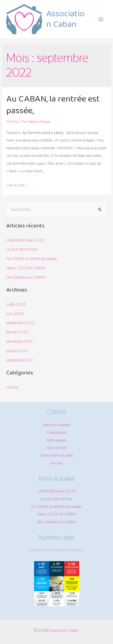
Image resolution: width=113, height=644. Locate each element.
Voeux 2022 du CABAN (26, 268)
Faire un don (57, 448)
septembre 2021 (20, 360)
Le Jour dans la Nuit (22, 249)
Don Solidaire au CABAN (26, 277)
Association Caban (66, 19)
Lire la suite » (17, 185)
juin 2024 (15, 314)
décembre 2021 (19, 341)
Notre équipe (57, 440)
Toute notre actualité (57, 455)
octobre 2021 (17, 351)
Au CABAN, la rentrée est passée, (53, 105)
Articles (12, 121)
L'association (57, 432)
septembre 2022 (20, 323)
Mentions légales (57, 425)
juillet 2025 (16, 304)
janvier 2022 (17, 332)
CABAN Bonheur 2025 (25, 240)
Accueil (57, 463)
